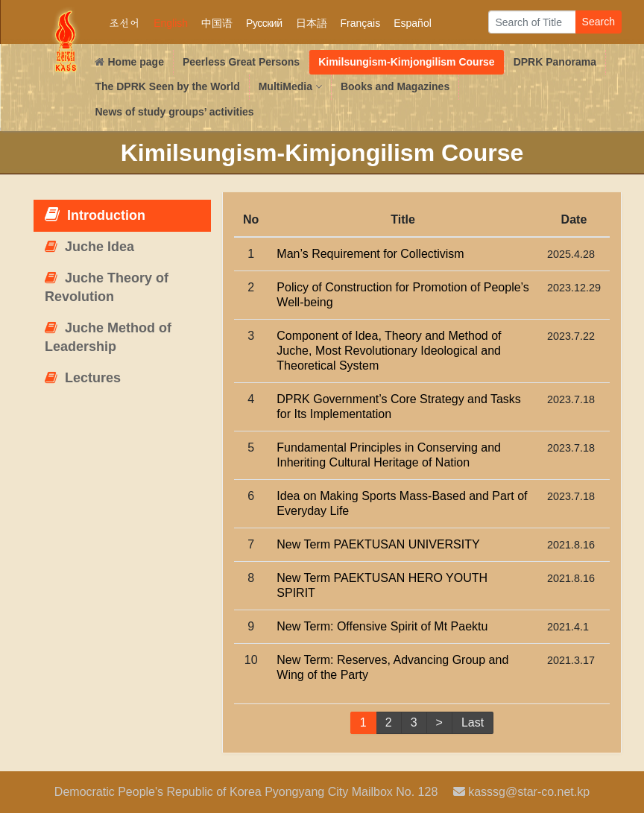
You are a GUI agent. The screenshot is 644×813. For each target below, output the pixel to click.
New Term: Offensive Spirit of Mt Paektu (382, 626)
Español (413, 23)
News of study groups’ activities (174, 112)
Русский (264, 23)
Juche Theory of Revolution (107, 288)
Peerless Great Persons (241, 62)
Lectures (83, 378)
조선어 (124, 23)
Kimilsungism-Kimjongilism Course (406, 62)
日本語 (312, 23)
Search (599, 22)
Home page (129, 62)
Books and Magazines (395, 86)
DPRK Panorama (555, 62)
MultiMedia (290, 86)
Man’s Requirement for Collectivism (370, 254)
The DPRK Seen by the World (167, 86)
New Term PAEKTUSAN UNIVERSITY (378, 544)
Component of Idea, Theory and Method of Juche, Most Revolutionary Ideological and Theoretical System (389, 351)
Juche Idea (89, 247)
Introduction (95, 214)
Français (361, 23)
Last (473, 722)
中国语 (217, 23)
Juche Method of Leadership (108, 338)
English (171, 23)
